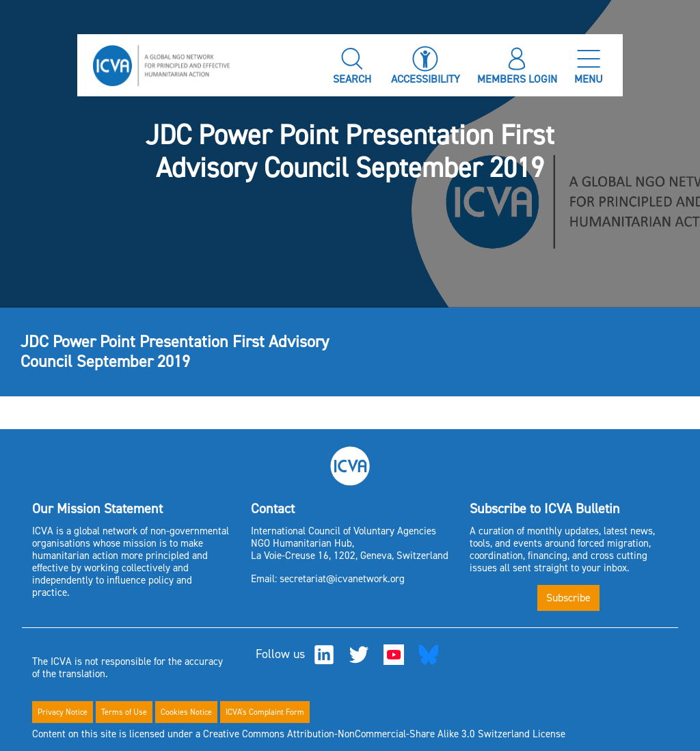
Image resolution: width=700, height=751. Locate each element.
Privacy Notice (63, 712)
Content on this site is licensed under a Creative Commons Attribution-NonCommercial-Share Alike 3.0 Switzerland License (299, 734)
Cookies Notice (186, 712)
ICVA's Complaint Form (265, 712)
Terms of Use (124, 712)
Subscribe (568, 598)
